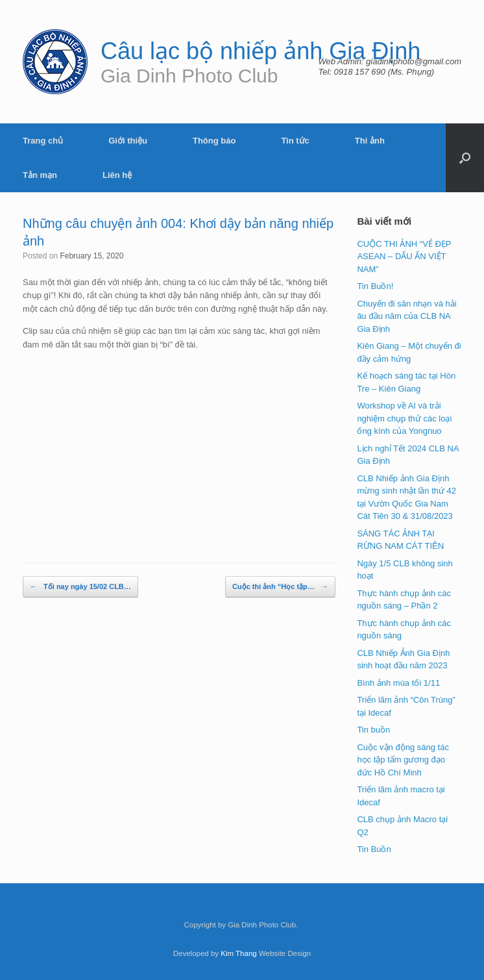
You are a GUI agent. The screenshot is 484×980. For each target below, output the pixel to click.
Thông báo (214, 141)
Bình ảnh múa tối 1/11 (398, 683)
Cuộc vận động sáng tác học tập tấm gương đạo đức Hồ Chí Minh (403, 760)
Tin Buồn (374, 849)
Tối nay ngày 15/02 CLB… (80, 587)
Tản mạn (40, 175)
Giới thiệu (128, 141)
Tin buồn (373, 730)
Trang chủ (43, 141)
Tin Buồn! (375, 286)
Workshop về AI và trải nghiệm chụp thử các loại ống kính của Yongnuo (404, 418)
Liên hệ (117, 175)
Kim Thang (238, 953)
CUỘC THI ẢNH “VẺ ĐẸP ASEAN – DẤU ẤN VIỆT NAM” (404, 257)
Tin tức (295, 141)
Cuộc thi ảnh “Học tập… (280, 587)
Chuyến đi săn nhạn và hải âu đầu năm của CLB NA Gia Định (406, 316)
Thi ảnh (370, 141)
